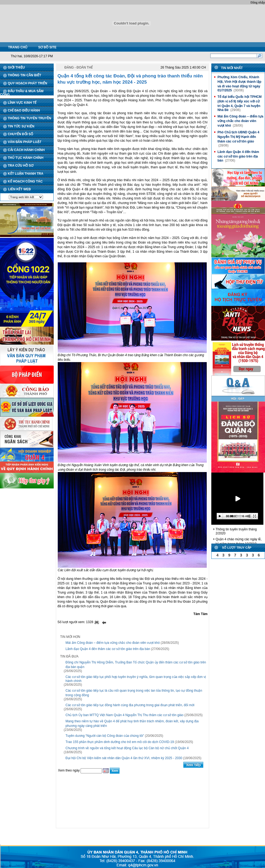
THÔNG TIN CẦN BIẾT (24, 75)
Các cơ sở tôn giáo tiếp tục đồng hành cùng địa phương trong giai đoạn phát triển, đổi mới (130, 705)
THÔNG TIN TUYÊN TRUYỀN (30, 118)
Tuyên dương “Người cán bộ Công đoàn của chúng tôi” (105, 736)
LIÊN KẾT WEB (19, 189)
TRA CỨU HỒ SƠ (21, 166)
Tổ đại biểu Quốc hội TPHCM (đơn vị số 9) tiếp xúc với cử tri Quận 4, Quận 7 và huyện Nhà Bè (239, 103)
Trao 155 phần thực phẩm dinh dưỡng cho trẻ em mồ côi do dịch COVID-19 (120, 742)
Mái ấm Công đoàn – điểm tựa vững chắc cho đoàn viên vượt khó (113, 643)
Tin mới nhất (232, 68)
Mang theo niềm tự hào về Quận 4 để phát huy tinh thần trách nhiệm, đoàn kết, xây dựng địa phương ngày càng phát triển (132, 724)
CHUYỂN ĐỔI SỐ (20, 134)
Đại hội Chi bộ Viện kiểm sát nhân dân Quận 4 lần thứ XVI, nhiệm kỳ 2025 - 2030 (124, 758)
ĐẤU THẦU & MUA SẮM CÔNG (22, 93)
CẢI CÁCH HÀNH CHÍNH (26, 150)
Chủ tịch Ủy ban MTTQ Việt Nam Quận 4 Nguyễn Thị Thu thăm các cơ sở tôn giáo (124, 715)
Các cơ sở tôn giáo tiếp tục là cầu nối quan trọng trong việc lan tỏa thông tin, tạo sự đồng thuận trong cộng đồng (134, 693)
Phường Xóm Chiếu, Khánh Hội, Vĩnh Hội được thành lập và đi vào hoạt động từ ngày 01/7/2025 (239, 84)
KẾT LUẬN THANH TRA (26, 174)
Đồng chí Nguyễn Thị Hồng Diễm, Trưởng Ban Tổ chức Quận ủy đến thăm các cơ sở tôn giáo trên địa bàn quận (136, 665)
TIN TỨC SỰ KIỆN (21, 126)
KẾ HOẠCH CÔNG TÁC (25, 181)
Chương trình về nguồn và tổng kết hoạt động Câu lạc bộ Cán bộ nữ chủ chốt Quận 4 (127, 748)
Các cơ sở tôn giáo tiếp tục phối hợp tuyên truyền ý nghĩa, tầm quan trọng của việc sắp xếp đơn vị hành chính (136, 679)
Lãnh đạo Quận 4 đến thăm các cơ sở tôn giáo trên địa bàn (108, 649)
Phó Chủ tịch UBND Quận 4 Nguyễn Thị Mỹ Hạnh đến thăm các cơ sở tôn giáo (238, 137)
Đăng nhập (258, 2)
